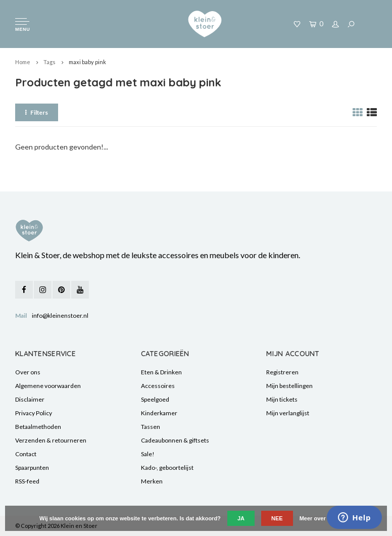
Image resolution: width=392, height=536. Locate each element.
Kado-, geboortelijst (167, 468)
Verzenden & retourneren (51, 440)
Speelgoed (155, 399)
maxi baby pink (87, 62)
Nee (277, 518)
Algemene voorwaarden (48, 386)
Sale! (148, 454)
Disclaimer (30, 399)
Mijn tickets (282, 399)
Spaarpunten (32, 468)
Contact (26, 454)
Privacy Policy (34, 413)
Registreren (282, 372)
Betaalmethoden (38, 427)
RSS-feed (27, 481)
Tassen (151, 427)
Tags (50, 62)
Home (23, 62)
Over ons (28, 372)
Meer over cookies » (326, 518)
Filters (37, 112)
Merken (152, 481)
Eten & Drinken (161, 372)
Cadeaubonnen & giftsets (175, 440)
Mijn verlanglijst (288, 413)
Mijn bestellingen (289, 386)
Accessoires (158, 386)
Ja (241, 518)
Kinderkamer (159, 413)
